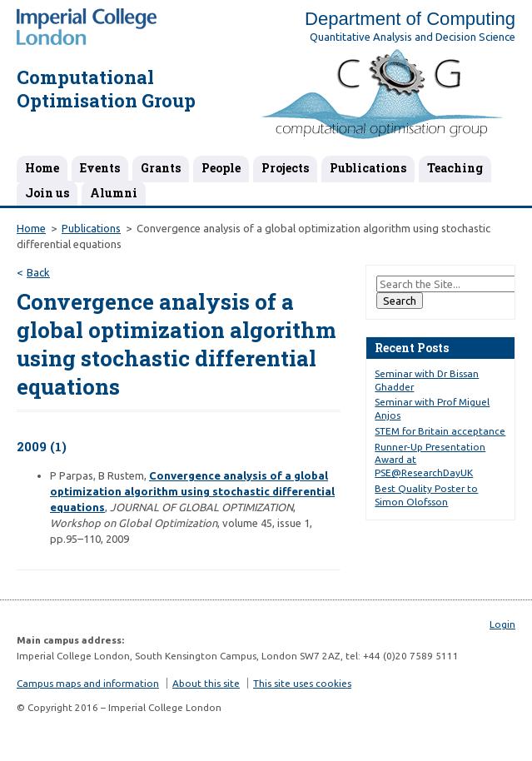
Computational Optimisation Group (106, 89)
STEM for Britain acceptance (440, 431)
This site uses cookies (302, 683)
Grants (161, 168)
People (221, 168)
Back (38, 272)
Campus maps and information (88, 683)
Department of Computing (410, 19)
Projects (285, 168)
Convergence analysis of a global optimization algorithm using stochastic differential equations (192, 491)
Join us (47, 193)
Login (502, 624)
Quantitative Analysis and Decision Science (413, 37)
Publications (368, 168)
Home (42, 168)
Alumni (114, 193)
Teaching (455, 168)
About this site (206, 683)
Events (100, 168)
